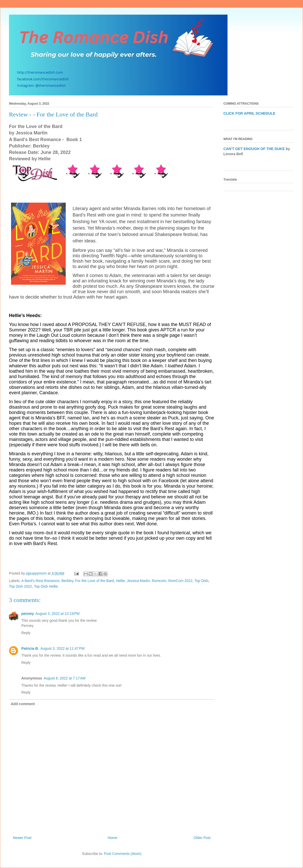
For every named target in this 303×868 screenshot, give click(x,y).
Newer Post (22, 838)
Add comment (23, 704)
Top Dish (201, 581)
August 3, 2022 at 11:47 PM (62, 648)
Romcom (159, 581)
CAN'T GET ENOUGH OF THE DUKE (254, 149)
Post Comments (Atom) (123, 854)
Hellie (120, 581)
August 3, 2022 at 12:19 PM (58, 614)
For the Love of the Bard (95, 581)
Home (112, 838)
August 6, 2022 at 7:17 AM (65, 678)
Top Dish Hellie (46, 586)
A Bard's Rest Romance (40, 581)
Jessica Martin (138, 581)
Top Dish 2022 (21, 586)
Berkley (67, 581)
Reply (26, 633)
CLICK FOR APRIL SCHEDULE (249, 113)
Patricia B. (30, 648)
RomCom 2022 (180, 581)
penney (28, 614)
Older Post (202, 838)
